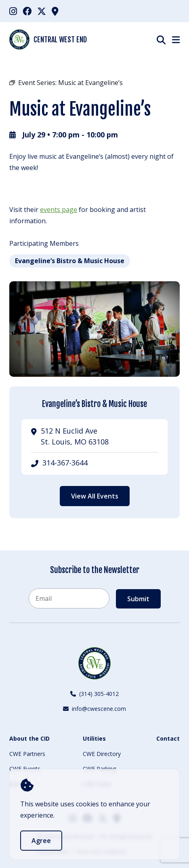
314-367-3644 (65, 463)
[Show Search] (161, 40)
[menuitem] (13, 11)
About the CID (29, 738)
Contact (168, 738)
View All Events (95, 496)
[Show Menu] (176, 39)
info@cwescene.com (94, 709)
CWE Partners (27, 754)
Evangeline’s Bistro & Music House (70, 261)
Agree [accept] (41, 841)
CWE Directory (102, 754)
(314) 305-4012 (94, 694)
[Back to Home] (94, 663)
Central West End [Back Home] (48, 39)
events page (59, 210)
